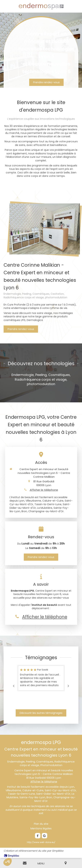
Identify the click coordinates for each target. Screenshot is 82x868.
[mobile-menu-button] (41, 863)
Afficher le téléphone (44, 490)
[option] (41, 678)
